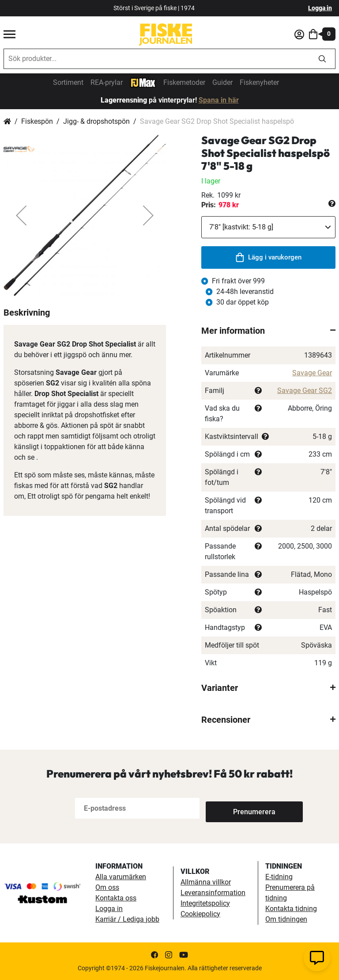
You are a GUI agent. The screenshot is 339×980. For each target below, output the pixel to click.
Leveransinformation (213, 893)
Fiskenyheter (259, 82)
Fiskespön (37, 121)
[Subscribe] (235, 808)
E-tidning (279, 877)
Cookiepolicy (200, 914)
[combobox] (157, 59)
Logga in (320, 8)
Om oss (107, 887)
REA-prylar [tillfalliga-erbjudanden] (107, 82)
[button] (21, 215)
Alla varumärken (121, 877)
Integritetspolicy (205, 903)
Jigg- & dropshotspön (96, 121)
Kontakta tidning (291, 909)
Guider (222, 82)
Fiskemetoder (184, 82)
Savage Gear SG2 (305, 391)
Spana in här (219, 100)
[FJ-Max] (143, 82)
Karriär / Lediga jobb (127, 919)
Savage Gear (312, 373)
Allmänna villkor (206, 882)
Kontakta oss (116, 898)
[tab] (268, 331)
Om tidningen (286, 919)
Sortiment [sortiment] (68, 82)
